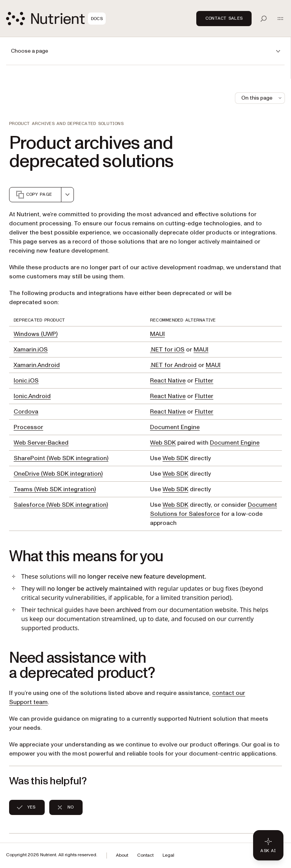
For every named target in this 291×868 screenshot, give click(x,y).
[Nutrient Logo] (56, 19)
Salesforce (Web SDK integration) (61, 505)
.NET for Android (173, 365)
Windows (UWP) (36, 334)
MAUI (157, 334)
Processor (28, 427)
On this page (262, 98)
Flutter (204, 381)
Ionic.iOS (26, 381)
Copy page (34, 195)
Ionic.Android (32, 396)
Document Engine (175, 427)
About (122, 855)
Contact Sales (224, 18)
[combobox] (67, 195)
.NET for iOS (167, 350)
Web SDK (163, 443)
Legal (168, 855)
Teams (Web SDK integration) (55, 489)
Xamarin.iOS (31, 350)
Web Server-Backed (41, 443)
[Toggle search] (264, 19)
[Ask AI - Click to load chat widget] (268, 845)
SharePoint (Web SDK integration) (61, 458)
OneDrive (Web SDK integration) (58, 474)
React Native (168, 381)
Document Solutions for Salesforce (214, 509)
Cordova (26, 412)
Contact (145, 855)
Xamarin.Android (37, 365)
